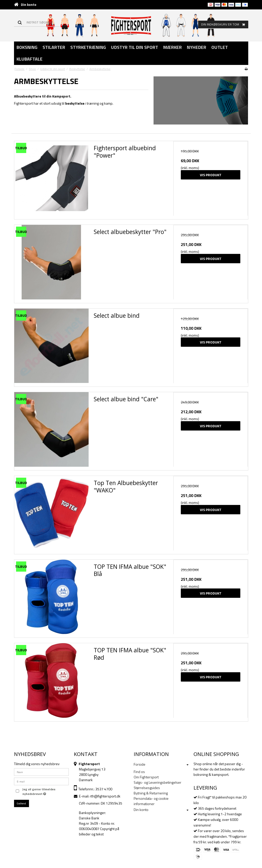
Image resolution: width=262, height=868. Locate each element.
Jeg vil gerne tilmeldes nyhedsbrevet (39, 792)
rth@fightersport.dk (105, 796)
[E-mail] (41, 781)
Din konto (29, 4)
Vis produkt (211, 175)
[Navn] (41, 771)
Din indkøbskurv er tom (225, 24)
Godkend (21, 803)
